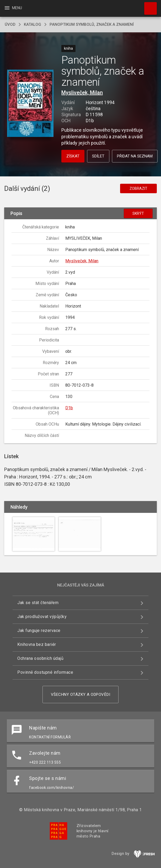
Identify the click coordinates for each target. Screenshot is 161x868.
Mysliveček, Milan (82, 93)
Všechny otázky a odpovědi (81, 695)
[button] (30, 104)
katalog (33, 24)
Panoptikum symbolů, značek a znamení (92, 24)
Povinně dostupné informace (45, 672)
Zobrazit (138, 188)
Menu (13, 8)
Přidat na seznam (135, 156)
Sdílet (98, 156)
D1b (69, 408)
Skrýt (138, 213)
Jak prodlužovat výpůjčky (42, 617)
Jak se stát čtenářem (38, 603)
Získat (73, 156)
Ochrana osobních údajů (40, 658)
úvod (10, 24)
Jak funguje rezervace (39, 630)
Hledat (148, 6)
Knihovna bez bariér (37, 644)
